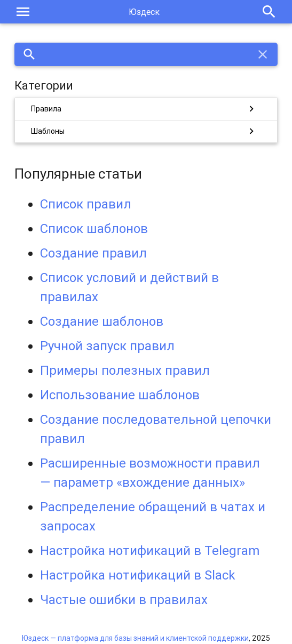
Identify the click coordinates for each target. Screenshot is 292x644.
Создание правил (93, 253)
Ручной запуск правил (107, 346)
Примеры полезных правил (125, 370)
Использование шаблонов (120, 395)
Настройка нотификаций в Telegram (150, 550)
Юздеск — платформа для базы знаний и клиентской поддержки (135, 638)
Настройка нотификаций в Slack (138, 575)
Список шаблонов (94, 228)
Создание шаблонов (102, 321)
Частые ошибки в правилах (124, 599)
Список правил (86, 204)
